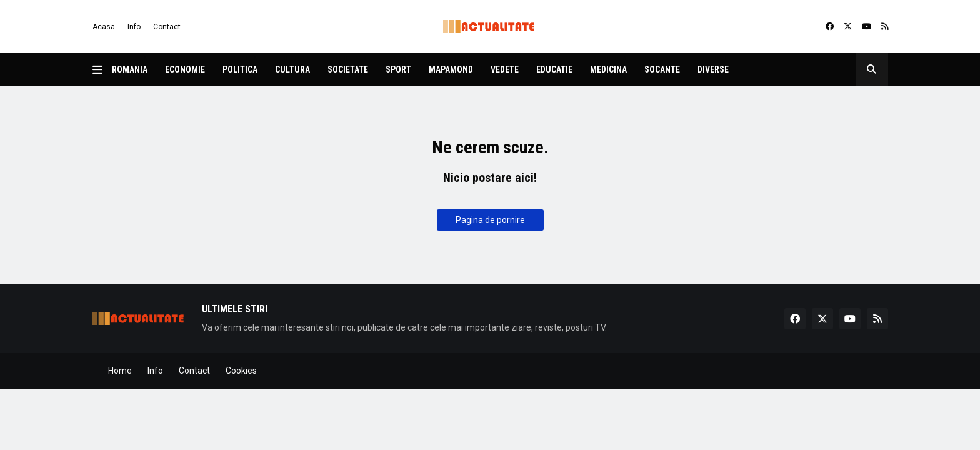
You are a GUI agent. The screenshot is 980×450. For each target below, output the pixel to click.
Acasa (104, 27)
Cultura (292, 69)
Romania (130, 69)
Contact (167, 27)
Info (134, 27)
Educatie (554, 69)
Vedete (505, 69)
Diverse (713, 69)
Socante (662, 69)
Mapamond (451, 69)
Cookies (241, 371)
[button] (102, 69)
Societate (348, 69)
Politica (240, 69)
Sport (398, 69)
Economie (185, 69)
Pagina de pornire (490, 220)
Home (120, 371)
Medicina (608, 69)
